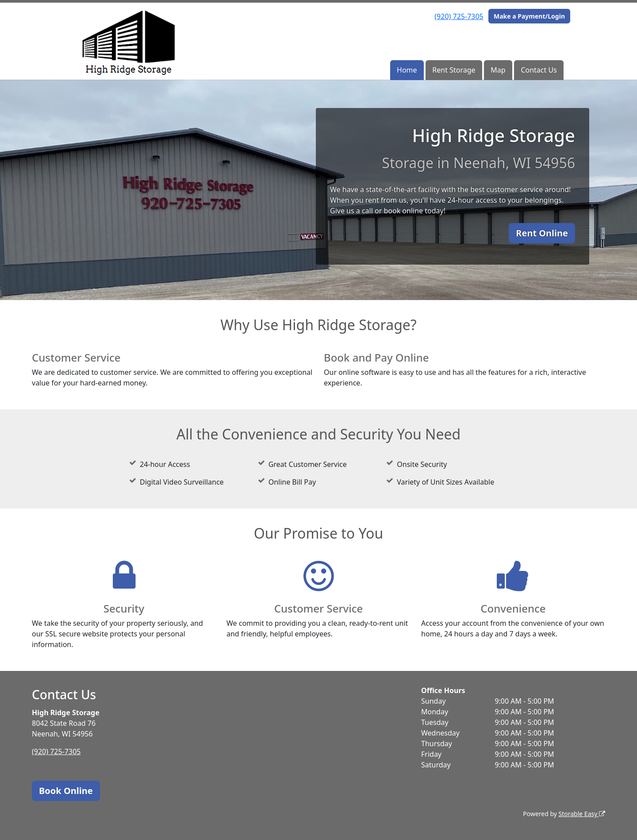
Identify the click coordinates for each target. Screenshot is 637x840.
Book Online (66, 791)
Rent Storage (454, 70)
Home (407, 70)
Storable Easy (582, 814)
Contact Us (539, 70)
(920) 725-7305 (459, 16)
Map (498, 70)
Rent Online (542, 233)
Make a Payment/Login (529, 16)
